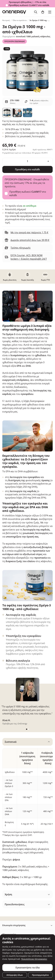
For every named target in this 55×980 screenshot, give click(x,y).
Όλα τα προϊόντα (20, 20)
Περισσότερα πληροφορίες (34, 959)
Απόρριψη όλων (15, 975)
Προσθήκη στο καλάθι (27, 169)
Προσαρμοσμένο (40, 975)
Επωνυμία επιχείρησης (14, 925)
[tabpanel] (27, 813)
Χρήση (8, 894)
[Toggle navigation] (50, 12)
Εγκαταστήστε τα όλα (28, 968)
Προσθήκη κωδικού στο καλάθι (29, 5)
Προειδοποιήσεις (15, 904)
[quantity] (27, 161)
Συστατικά (11, 742)
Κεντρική (6, 20)
